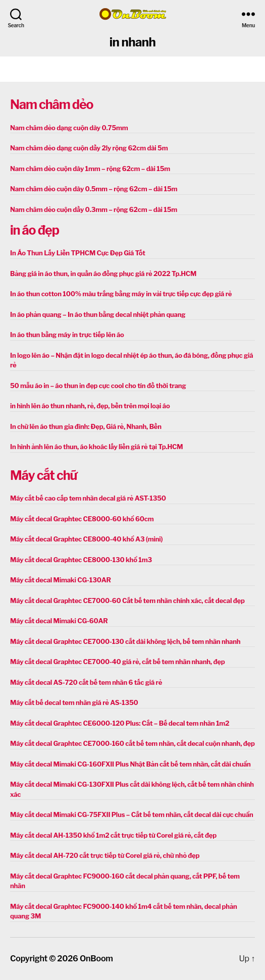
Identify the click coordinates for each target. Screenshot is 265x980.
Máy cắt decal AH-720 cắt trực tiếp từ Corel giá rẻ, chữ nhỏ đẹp (105, 855)
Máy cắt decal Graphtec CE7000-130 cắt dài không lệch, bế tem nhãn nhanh (125, 641)
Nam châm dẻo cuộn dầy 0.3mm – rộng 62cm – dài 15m (94, 209)
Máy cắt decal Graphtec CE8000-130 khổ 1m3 (81, 560)
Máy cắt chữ (43, 475)
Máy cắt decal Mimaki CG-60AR (59, 621)
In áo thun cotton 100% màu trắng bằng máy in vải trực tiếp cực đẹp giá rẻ (121, 294)
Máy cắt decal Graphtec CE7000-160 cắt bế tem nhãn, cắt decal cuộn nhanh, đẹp (132, 743)
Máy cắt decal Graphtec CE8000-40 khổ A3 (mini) (86, 539)
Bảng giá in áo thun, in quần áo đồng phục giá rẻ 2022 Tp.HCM (103, 274)
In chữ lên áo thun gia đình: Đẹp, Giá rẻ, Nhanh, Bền (86, 426)
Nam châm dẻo (51, 104)
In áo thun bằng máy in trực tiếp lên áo (67, 335)
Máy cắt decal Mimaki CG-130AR (61, 580)
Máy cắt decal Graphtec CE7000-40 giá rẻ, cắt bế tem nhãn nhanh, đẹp (117, 662)
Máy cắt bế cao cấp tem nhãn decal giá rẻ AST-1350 (88, 498)
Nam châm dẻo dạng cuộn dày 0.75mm (69, 128)
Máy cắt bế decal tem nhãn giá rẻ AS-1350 (74, 702)
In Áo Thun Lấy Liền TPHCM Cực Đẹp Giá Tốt (78, 253)
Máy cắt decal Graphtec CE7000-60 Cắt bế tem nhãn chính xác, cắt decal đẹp (127, 601)
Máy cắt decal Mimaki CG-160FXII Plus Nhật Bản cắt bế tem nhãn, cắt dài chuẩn (130, 764)
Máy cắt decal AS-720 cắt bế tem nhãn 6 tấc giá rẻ (86, 682)
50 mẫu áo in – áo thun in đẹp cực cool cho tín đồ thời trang (98, 386)
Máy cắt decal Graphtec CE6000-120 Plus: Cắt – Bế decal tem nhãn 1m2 (120, 723)
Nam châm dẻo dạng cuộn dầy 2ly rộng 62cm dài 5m (89, 148)
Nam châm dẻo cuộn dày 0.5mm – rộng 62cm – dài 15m (94, 189)
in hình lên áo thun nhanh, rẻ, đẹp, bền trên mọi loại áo (90, 406)
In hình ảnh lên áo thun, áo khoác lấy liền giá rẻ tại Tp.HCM (96, 447)
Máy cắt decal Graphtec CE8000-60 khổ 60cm (82, 519)
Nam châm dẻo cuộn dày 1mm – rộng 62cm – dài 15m (90, 169)
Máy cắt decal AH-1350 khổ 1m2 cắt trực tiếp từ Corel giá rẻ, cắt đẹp (113, 835)
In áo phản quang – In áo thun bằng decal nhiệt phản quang (98, 314)
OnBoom (96, 959)
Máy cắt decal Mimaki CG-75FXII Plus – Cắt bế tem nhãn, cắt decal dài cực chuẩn (132, 814)
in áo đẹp (35, 230)
